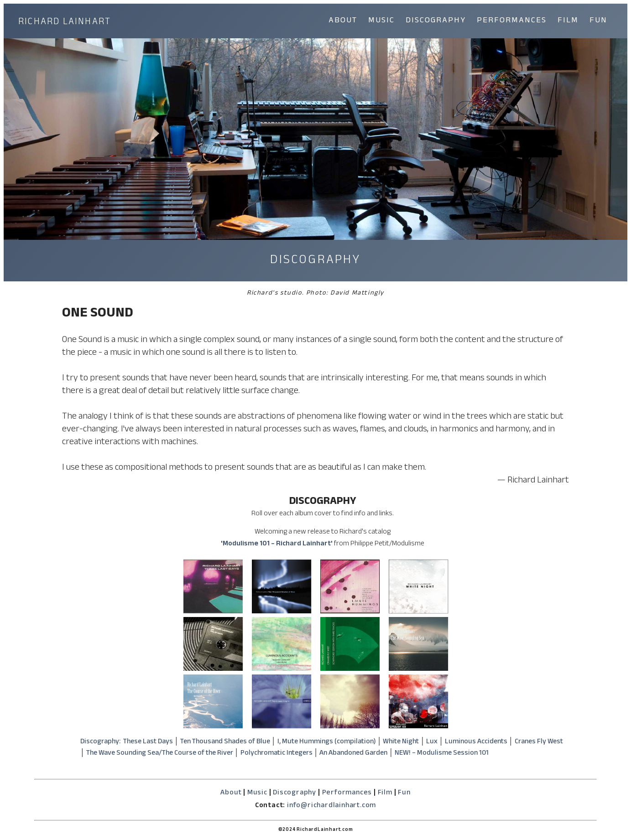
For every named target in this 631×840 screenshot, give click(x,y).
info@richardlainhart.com (331, 806)
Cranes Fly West (539, 742)
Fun (404, 793)
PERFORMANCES (512, 21)
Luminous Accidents (476, 742)
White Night (401, 742)
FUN (598, 21)
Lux (432, 742)
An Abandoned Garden (353, 754)
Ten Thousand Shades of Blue (225, 742)
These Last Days (148, 742)
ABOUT (343, 21)
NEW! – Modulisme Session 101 (442, 754)
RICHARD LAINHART (65, 23)
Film (385, 793)
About (231, 793)
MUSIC (381, 21)
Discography (295, 793)
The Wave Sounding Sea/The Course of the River (160, 754)
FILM (568, 21)
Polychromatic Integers (276, 754)
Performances (347, 793)
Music (257, 793)
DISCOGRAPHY (436, 21)
